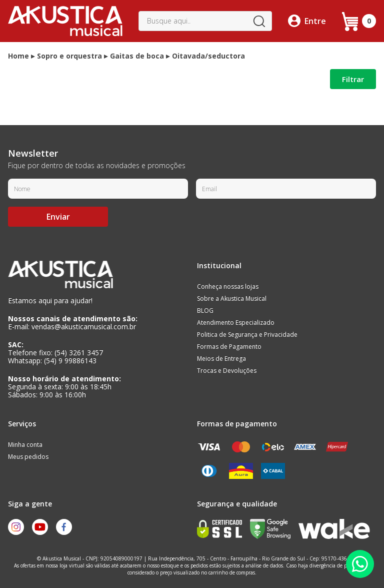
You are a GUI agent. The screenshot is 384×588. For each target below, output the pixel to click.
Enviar (58, 217)
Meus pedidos (28, 457)
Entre (315, 21)
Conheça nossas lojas (228, 286)
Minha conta (25, 445)
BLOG (205, 311)
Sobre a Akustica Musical (232, 299)
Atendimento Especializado (236, 323)
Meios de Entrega (221, 359)
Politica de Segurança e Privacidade (247, 335)
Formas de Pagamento (229, 347)
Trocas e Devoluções (227, 371)
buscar (259, 21)
